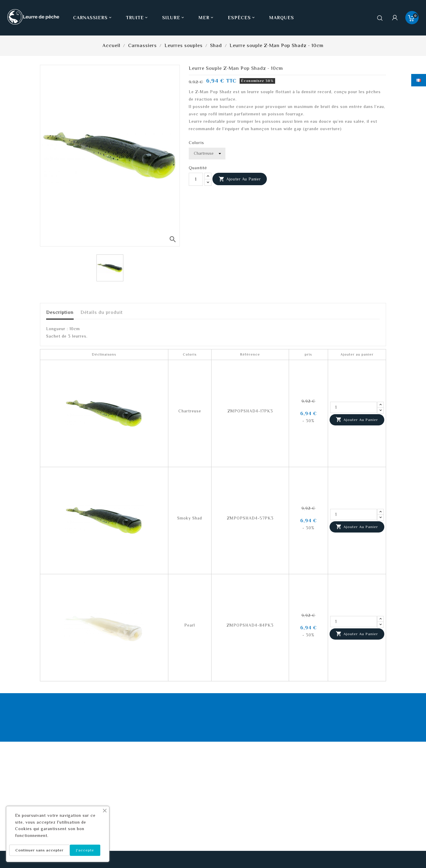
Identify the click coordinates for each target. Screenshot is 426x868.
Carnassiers (93, 18)
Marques (282, 18)
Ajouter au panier (240, 179)
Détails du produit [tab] (102, 312)
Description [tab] (60, 312)
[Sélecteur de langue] (419, 80)
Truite (137, 18)
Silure (174, 18)
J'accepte (85, 850)
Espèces (242, 18)
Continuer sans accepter (39, 850)
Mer (206, 18)
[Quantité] (196, 179)
